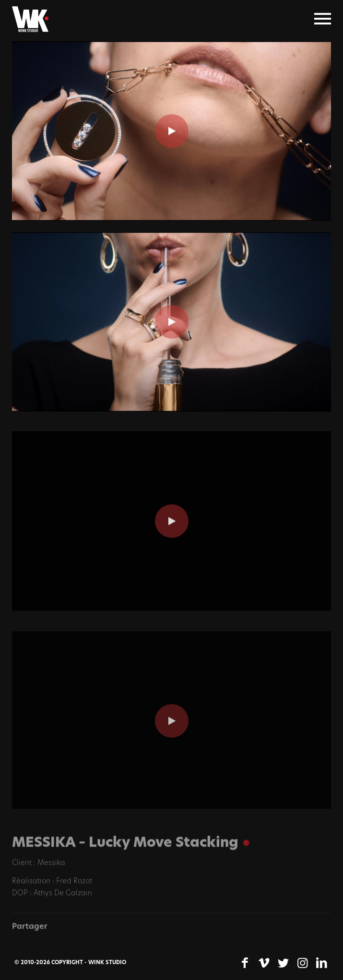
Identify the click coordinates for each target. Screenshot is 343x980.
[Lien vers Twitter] (283, 963)
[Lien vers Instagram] (302, 963)
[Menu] (323, 19)
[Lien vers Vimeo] (264, 963)
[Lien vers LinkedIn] (321, 963)
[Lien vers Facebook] (245, 963)
